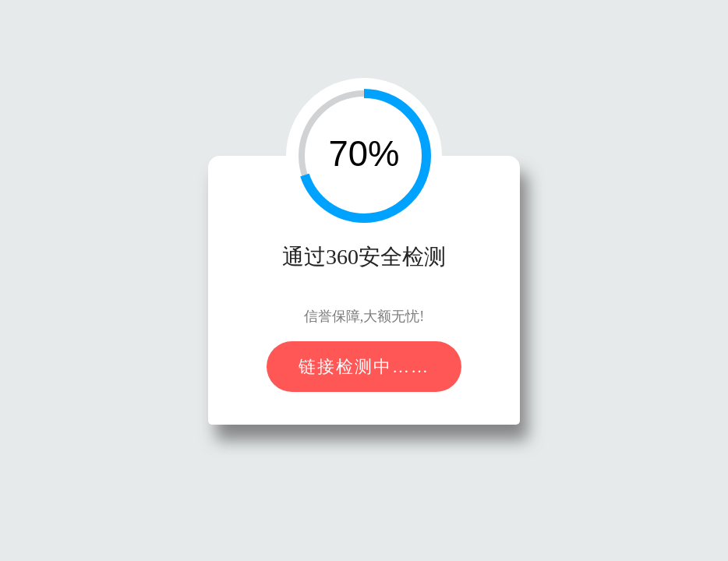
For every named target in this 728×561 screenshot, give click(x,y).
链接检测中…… (364, 367)
